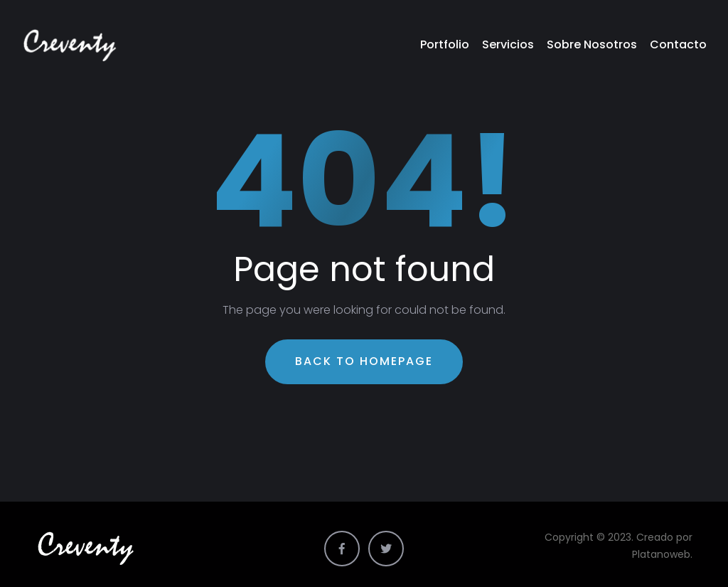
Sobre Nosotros (592, 44)
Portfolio (445, 44)
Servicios (508, 44)
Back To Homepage (364, 361)
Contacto (678, 44)
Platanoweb (661, 554)
